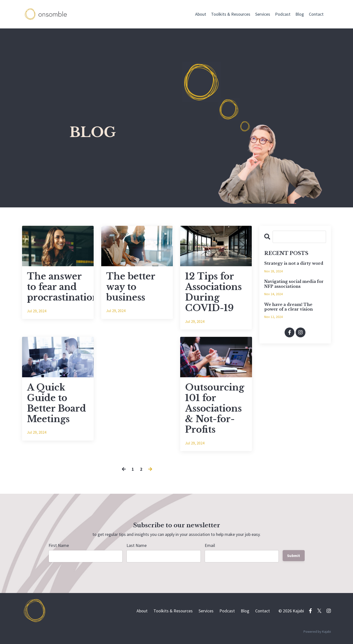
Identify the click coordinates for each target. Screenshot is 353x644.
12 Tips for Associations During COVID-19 (213, 292)
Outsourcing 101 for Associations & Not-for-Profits (215, 409)
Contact (316, 14)
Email (210, 545)
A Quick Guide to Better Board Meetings (57, 403)
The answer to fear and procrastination (58, 287)
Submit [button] (294, 556)
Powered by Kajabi (317, 631)
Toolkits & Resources (231, 14)
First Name (59, 545)
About (201, 14)
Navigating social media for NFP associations (294, 284)
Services (263, 14)
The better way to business (131, 287)
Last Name (137, 545)
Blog (300, 14)
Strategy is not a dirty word (294, 263)
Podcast (283, 14)
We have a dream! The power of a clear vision (289, 307)
